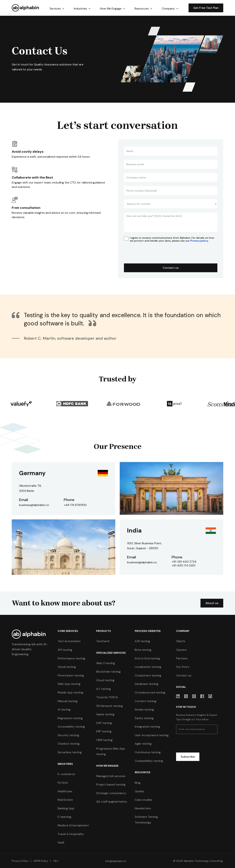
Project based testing (111, 784)
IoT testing (103, 689)
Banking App (66, 808)
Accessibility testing (71, 727)
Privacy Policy (20, 861)
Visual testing (67, 667)
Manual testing (68, 701)
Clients (181, 641)
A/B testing (142, 641)
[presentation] (152, 255)
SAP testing (104, 723)
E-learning (64, 817)
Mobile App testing (70, 692)
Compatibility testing (149, 761)
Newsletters (143, 808)
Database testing (147, 684)
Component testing (148, 675)
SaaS (61, 842)
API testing (65, 650)
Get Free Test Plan (206, 8)
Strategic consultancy (111, 793)
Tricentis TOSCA (107, 697)
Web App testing (69, 684)
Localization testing (148, 667)
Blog (138, 783)
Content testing (146, 701)
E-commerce (66, 774)
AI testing (64, 710)
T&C (55, 861)
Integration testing (147, 727)
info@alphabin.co (116, 861)
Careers (181, 650)
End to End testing (147, 658)
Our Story (183, 667)
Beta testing (143, 650)
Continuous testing (148, 752)
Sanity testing (144, 718)
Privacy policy (199, 241)
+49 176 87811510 (75, 505)
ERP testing (104, 732)
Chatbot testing (69, 744)
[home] (26, 8)
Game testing (105, 714)
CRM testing (104, 740)
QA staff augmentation (112, 802)
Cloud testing (105, 680)
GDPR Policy (41, 861)
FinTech (63, 783)
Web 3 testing (106, 663)
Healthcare (65, 791)
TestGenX (103, 641)
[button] (57, 9)
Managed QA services (111, 776)
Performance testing (71, 658)
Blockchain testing (108, 672)
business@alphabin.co (34, 505)
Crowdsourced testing (150, 692)
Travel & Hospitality (71, 834)
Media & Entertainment (73, 825)
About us (212, 603)
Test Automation (69, 641)
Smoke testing (144, 710)
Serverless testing (70, 752)
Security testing (68, 735)
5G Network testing (109, 706)
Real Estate (65, 800)
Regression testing (70, 718)
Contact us (184, 675)
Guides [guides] (139, 791)
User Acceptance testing (152, 735)
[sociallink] (178, 696)
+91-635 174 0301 (184, 566)
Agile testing (143, 744)
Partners (182, 658)
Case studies (143, 800)
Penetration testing (71, 675)
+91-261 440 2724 (184, 562)
